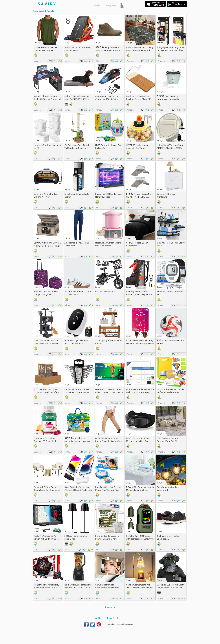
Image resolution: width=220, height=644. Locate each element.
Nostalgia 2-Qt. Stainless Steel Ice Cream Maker (109, 244)
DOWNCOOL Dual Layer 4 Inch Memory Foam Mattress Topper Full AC (140, 490)
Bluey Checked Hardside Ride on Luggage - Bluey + (77, 441)
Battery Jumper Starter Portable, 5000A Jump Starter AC (139, 295)
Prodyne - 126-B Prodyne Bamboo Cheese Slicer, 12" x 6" (139, 99)
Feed (120, 618)
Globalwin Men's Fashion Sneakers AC (169, 537)
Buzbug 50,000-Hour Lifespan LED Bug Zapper (109, 195)
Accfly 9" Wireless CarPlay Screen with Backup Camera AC (47, 539)
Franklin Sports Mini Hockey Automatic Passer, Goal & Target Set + (46, 588)
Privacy (110, 618)
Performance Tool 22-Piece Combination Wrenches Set (77, 391)
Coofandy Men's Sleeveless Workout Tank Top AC (47, 49)
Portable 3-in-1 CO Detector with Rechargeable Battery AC (140, 537)
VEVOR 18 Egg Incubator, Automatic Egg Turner (137, 146)
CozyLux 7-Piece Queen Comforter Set (137, 244)
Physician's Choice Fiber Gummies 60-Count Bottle (45, 440)
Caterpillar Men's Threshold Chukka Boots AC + (108, 50)
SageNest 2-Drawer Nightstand (166, 195)
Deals (97, 5)
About (99, 618)
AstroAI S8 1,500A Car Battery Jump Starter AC (78, 49)
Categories (110, 5)
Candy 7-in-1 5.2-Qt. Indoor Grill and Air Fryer (46, 195)
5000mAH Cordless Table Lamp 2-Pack (76, 537)
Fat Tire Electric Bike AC (106, 292)
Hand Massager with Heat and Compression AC (76, 342)
